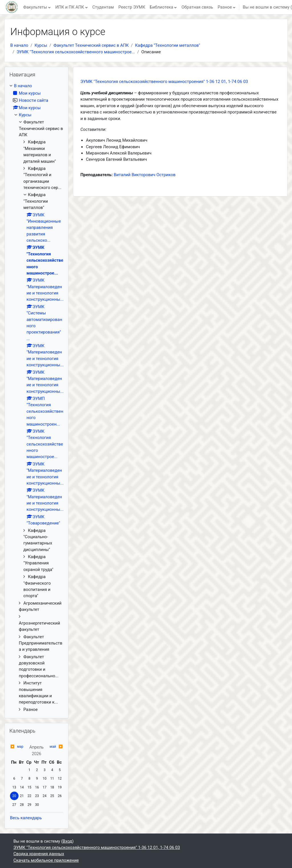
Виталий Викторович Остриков (145, 175)
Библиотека (161, 7)
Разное (225, 7)
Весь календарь (26, 818)
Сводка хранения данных (39, 854)
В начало (19, 45)
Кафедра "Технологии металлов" (168, 45)
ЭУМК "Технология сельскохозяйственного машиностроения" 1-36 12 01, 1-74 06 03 (164, 82)
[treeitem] (36, 398)
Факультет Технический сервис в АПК (91, 45)
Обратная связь (197, 7)
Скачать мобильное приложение (46, 860)
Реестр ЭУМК (132, 7)
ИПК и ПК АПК (70, 7)
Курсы (41, 45)
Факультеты (35, 7)
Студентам (103, 7)
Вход (68, 841)
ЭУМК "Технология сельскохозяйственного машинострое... (76, 52)
